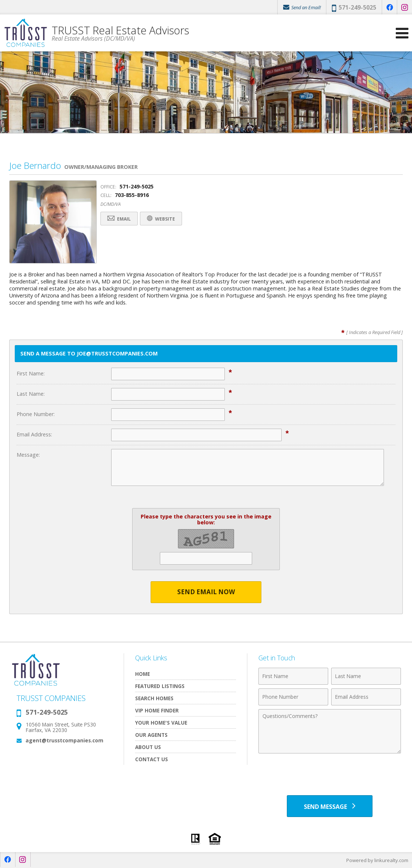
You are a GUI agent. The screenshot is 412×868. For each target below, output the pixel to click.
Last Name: (31, 394)
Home (143, 674)
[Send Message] (330, 806)
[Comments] (330, 731)
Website (162, 219)
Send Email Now (206, 592)
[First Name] (293, 676)
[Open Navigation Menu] (402, 33)
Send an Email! (302, 7)
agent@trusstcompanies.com (64, 740)
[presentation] (330, 775)
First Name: (31, 373)
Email (120, 219)
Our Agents (151, 735)
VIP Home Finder (157, 710)
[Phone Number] (293, 697)
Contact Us (152, 759)
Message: (28, 455)
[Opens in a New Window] (389, 7)
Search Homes (154, 698)
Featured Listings (160, 686)
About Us (148, 747)
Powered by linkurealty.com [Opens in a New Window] (377, 861)
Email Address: (34, 434)
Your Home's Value (161, 723)
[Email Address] (366, 697)
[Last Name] (366, 676)
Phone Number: (36, 414)
